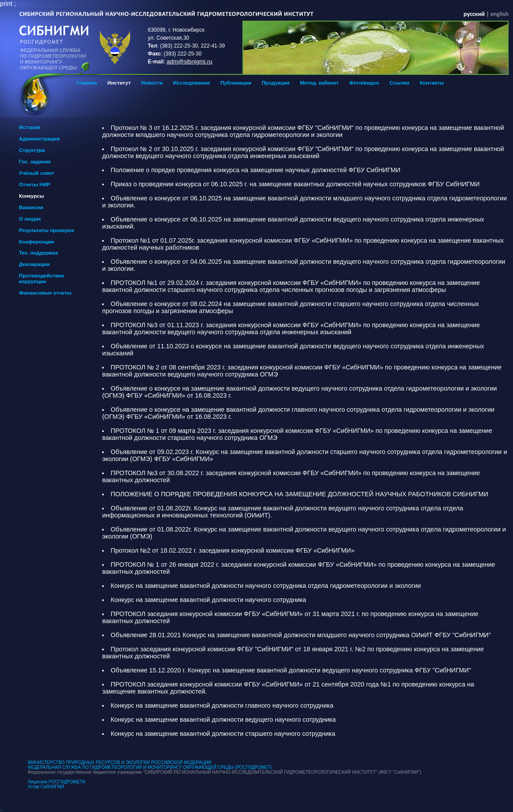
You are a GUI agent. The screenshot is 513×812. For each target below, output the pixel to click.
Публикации (236, 83)
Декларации (34, 264)
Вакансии (31, 207)
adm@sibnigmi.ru (190, 61)
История (30, 127)
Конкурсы (31, 196)
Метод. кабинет (319, 83)
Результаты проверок (46, 230)
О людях (30, 219)
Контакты (432, 83)
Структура (32, 150)
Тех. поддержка (38, 253)
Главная (86, 83)
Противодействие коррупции (42, 278)
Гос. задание (35, 161)
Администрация (39, 138)
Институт (119, 83)
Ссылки (399, 83)
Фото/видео (364, 83)
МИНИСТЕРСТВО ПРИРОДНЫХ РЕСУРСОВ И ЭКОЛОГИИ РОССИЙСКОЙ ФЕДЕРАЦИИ (119, 762)
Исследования (191, 83)
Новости (152, 83)
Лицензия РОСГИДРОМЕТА (57, 782)
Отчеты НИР (35, 184)
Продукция (276, 83)
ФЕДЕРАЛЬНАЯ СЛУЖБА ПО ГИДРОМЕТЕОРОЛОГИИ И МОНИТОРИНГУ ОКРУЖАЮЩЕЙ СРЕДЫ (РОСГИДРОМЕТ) (150, 767)
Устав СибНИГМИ (46, 787)
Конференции (37, 242)
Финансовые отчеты (45, 293)
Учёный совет (37, 173)
